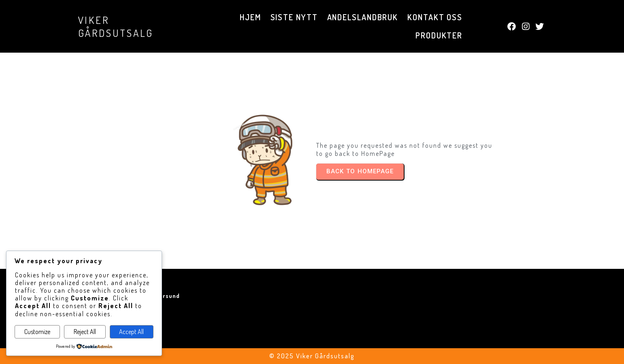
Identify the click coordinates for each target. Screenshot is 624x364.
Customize (37, 332)
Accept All (131, 332)
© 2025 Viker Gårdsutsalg (312, 356)
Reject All (85, 332)
